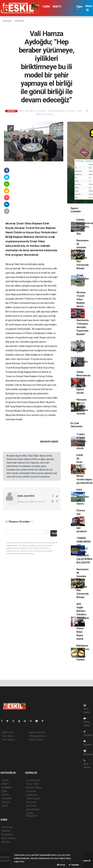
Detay (61, 865)
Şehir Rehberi (33, 809)
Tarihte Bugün (33, 799)
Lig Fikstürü (32, 795)
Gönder (54, 533)
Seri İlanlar (31, 806)
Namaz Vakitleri (34, 788)
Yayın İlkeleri (8, 736)
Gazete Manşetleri (31, 814)
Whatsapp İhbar (37, 736)
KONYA (5, 795)
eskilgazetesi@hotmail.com (32, 502)
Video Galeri (87, 722)
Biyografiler (8, 835)
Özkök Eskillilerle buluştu (82, 362)
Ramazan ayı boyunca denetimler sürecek (82, 407)
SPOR (5, 806)
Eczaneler (31, 791)
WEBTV (57, 7)
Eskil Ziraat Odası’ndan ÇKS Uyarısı (83, 497)
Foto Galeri (87, 709)
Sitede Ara (7, 827)
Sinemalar (31, 802)
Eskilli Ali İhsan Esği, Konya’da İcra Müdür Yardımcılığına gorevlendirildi (84, 469)
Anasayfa (7, 21)
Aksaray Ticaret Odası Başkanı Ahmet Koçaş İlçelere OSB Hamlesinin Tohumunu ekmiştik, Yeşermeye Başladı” (83, 313)
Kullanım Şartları (37, 732)
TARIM (46, 7)
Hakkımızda (8, 732)
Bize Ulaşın (87, 764)
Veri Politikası (8, 740)
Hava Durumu (33, 780)
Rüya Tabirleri (9, 838)
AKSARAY (19, 21)
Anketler (6, 831)
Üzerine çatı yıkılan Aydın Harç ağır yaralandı (81, 521)
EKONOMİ (7, 799)
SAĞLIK (5, 802)
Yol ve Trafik (32, 784)
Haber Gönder (36, 740)
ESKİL (5, 791)
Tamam (74, 865)
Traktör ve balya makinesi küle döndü (81, 441)
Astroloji (6, 842)
